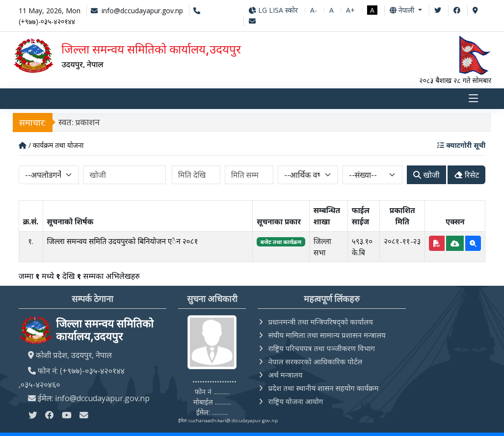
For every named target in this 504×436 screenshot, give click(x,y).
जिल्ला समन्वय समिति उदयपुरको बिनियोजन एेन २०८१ (123, 241)
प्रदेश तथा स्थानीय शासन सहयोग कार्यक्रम (323, 388)
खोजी (426, 175)
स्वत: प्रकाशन (80, 123)
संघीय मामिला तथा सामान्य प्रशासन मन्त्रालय (327, 335)
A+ (350, 10)
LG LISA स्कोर (273, 10)
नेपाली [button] (403, 10)
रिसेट (467, 175)
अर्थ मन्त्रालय (285, 375)
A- (314, 10)
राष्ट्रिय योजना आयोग (295, 401)
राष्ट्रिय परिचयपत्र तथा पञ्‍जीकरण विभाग (321, 348)
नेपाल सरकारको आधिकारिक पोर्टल (315, 361)
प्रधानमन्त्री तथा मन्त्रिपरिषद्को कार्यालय (320, 322)
